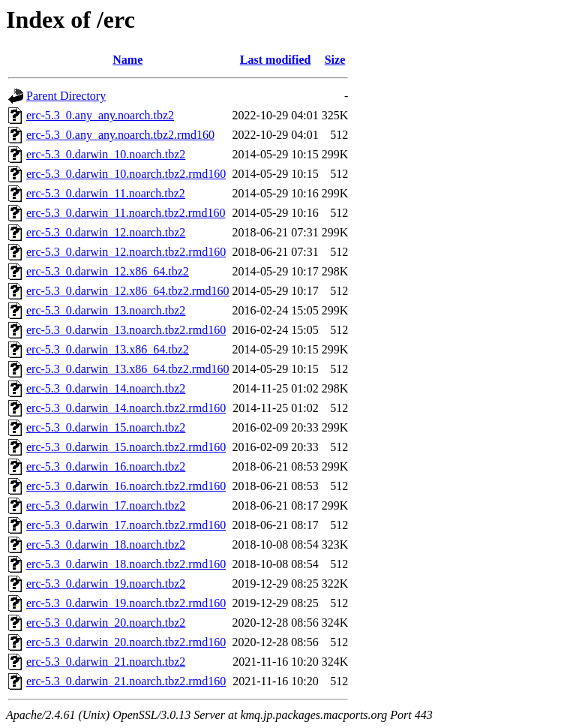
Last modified (276, 60)
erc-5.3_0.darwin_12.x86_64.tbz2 (108, 271)
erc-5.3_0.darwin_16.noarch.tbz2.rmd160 (126, 486)
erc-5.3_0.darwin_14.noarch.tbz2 (106, 388)
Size (335, 60)
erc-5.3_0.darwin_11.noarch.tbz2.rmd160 (126, 213)
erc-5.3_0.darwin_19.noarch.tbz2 (106, 584)
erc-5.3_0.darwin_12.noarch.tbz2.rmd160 (126, 252)
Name (127, 60)
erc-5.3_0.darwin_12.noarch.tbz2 (106, 232)
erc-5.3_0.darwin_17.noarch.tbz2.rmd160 (126, 525)
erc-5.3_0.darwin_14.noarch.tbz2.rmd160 (126, 408)
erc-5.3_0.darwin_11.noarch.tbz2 (106, 193)
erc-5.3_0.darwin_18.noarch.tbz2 (106, 544)
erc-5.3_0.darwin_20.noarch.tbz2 (106, 623)
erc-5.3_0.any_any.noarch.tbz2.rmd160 (120, 135)
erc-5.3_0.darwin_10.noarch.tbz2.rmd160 (126, 174)
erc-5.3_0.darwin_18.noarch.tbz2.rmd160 (126, 564)
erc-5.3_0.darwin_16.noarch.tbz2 (106, 466)
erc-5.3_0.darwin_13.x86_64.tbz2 (108, 349)
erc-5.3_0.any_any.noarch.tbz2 (100, 115)
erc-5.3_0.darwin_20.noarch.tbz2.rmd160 (126, 642)
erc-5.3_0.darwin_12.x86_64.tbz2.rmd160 (128, 291)
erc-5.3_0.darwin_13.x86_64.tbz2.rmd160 (128, 369)
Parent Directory (66, 96)
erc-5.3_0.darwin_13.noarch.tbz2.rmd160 (126, 330)
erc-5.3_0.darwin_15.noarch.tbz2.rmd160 (126, 447)
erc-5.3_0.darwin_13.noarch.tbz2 (106, 310)
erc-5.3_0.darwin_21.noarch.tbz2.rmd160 (126, 681)
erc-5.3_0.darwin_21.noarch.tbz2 (106, 662)
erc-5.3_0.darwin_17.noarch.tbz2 (106, 505)
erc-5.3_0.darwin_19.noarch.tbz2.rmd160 (126, 603)
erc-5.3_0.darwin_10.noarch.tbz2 (106, 154)
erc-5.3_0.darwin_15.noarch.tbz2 (106, 427)
